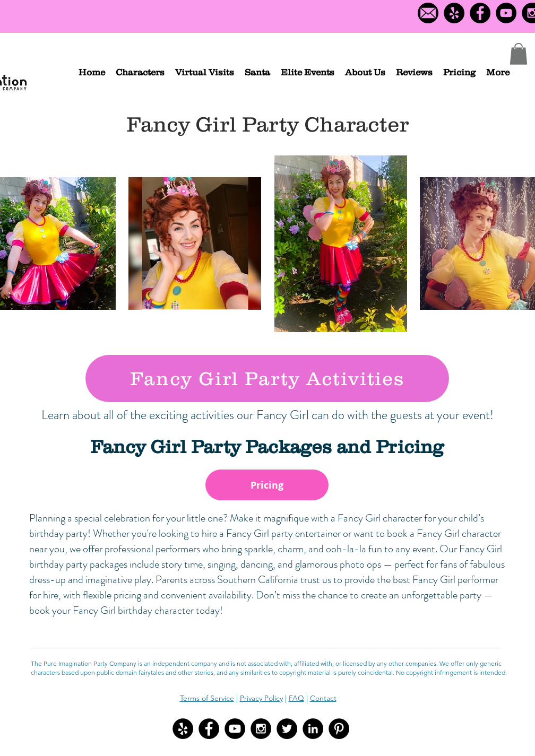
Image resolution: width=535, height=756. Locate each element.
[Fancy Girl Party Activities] (267, 379)
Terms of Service (207, 698)
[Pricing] (267, 485)
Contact (323, 698)
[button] (140, 72)
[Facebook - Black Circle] (480, 13)
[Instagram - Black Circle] (261, 729)
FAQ (296, 698)
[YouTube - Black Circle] (506, 13)
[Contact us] (428, 13)
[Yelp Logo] (454, 13)
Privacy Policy (261, 698)
